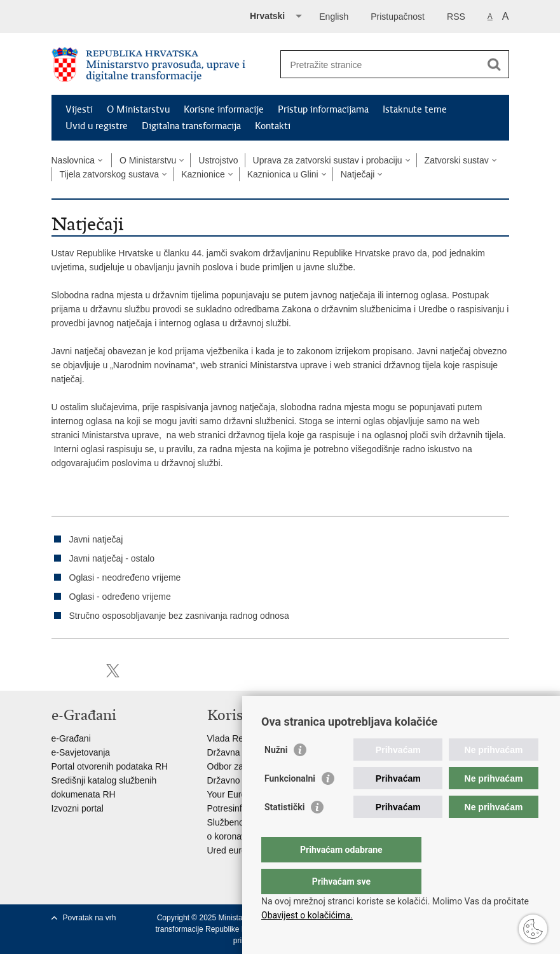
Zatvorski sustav (457, 160)
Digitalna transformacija (191, 126)
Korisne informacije (224, 109)
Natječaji (358, 174)
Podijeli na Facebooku (85, 671)
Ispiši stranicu (58, 671)
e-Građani (71, 738)
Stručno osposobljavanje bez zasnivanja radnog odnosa (179, 616)
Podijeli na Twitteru (113, 671)
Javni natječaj (96, 539)
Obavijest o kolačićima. (307, 915)
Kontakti (273, 126)
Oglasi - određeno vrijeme (120, 597)
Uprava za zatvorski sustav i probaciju (328, 160)
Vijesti (79, 109)
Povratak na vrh (90, 918)
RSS (456, 17)
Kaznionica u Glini (283, 174)
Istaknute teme (415, 109)
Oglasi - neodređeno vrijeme (125, 577)
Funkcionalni (290, 804)
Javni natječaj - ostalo (112, 558)
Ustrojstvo (218, 160)
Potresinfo (227, 808)
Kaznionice (203, 174)
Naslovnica (73, 160)
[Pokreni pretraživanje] (495, 64)
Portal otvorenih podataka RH (110, 766)
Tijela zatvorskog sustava (110, 174)
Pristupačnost (398, 17)
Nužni (276, 775)
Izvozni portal (78, 808)
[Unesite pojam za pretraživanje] (381, 65)
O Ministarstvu (138, 109)
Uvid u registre (97, 126)
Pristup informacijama (323, 109)
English (334, 17)
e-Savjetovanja (81, 752)
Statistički (284, 833)
